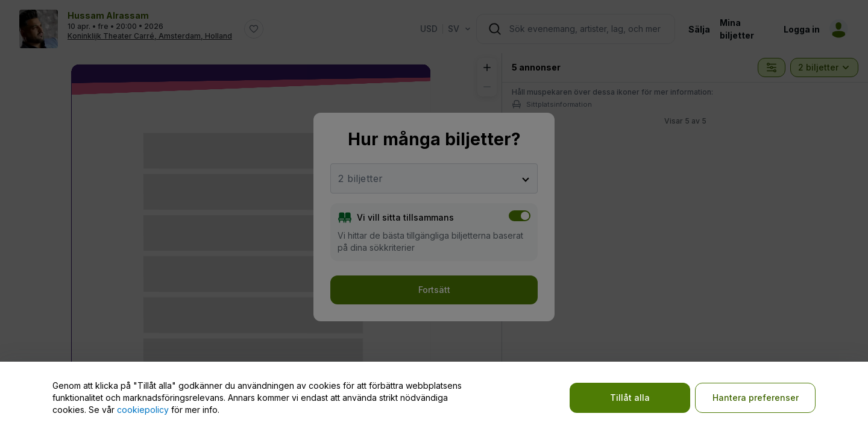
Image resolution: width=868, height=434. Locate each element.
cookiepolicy (143, 410)
